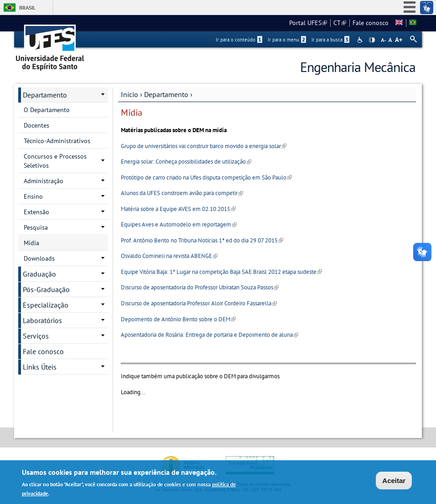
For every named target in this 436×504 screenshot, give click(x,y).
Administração (44, 181)
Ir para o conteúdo (239, 40)
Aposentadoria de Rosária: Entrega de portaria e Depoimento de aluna (210, 335)
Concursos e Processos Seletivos (55, 161)
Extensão (36, 212)
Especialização (46, 305)
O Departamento (47, 110)
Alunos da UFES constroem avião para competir (182, 193)
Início (130, 94)
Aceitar (394, 481)
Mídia (31, 243)
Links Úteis (40, 367)
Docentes (36, 125)
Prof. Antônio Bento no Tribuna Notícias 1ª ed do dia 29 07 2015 (202, 240)
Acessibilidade (361, 40)
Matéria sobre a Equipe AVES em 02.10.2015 (178, 209)
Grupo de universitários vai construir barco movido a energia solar (204, 146)
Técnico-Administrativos (57, 141)
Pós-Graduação (46, 289)
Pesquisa (36, 227)
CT (340, 23)
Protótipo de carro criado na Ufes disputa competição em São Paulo (206, 177)
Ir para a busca (330, 40)
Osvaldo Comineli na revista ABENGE (169, 256)
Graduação (39, 274)
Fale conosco (371, 23)
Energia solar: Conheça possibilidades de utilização (186, 162)
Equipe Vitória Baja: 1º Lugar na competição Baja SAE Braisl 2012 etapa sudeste (221, 272)
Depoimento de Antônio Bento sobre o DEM (178, 319)
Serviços (36, 336)
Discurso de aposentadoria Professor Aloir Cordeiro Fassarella (199, 303)
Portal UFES (308, 23)
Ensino (33, 196)
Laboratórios (42, 320)
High (372, 40)
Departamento (166, 94)
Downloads (39, 258)
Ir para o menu (287, 40)
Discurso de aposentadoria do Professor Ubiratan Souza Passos (200, 287)
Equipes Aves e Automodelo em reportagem (179, 224)
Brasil (27, 8)
